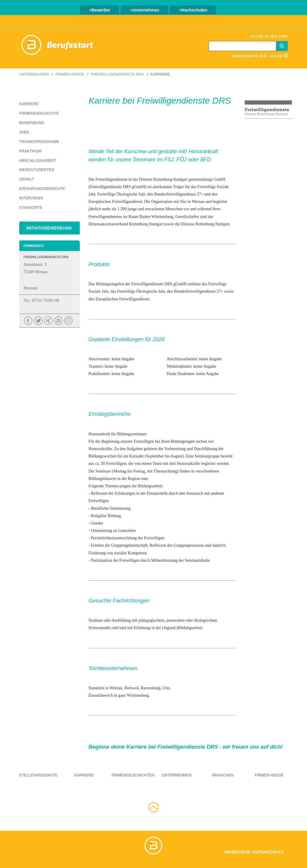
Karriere (29, 104)
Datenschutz (268, 852)
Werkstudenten (37, 170)
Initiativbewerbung (49, 228)
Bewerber (100, 10)
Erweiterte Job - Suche (260, 56)
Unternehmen (144, 10)
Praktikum (30, 151)
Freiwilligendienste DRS (117, 74)
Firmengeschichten (133, 775)
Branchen (223, 775)
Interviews (31, 198)
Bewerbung (32, 123)
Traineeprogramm (39, 142)
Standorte (31, 207)
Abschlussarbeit (38, 161)
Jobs (24, 132)
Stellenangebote (38, 775)
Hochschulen (193, 10)
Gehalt (27, 179)
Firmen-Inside (70, 74)
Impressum (237, 852)
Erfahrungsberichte (42, 189)
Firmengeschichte (39, 113)
